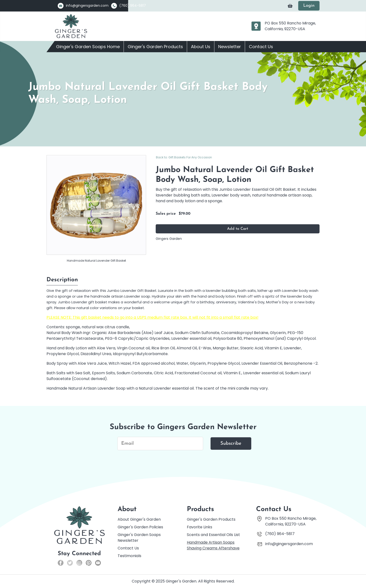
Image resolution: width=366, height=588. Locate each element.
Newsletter (230, 47)
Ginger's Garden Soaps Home (88, 47)
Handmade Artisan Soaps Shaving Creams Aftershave (213, 545)
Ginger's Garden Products (155, 47)
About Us (201, 47)
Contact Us (261, 47)
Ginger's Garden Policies (140, 527)
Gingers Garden (169, 239)
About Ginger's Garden (139, 519)
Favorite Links (200, 527)
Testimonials (129, 556)
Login (309, 6)
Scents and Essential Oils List (213, 535)
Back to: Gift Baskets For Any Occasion (184, 157)
